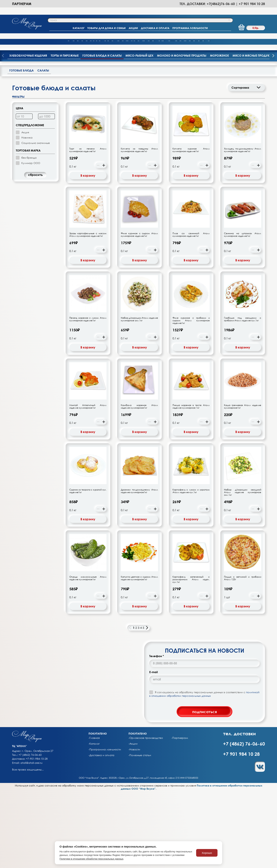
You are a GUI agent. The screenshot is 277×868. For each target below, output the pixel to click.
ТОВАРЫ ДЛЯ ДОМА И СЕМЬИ (107, 28)
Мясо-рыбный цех (139, 132)
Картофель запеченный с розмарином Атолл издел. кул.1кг (191, 656)
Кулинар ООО (31, 240)
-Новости (134, 826)
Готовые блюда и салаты (102, 132)
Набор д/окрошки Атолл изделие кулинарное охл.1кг (139, 396)
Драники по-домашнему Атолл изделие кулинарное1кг (139, 568)
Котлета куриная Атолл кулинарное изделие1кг (191, 227)
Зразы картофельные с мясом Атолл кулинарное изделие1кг (88, 312)
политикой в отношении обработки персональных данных (204, 771)
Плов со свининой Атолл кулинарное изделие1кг (191, 312)
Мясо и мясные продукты (253, 132)
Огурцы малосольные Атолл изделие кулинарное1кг (88, 655)
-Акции (133, 821)
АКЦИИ (133, 28)
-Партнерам (180, 815)
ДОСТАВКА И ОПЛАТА (155, 28)
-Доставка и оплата (101, 832)
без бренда (29, 234)
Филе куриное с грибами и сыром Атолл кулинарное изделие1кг (191, 397)
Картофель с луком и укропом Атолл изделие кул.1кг (191, 568)
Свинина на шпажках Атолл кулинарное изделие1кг (243, 312)
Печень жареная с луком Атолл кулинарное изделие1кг (88, 396)
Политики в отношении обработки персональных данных (91, 859)
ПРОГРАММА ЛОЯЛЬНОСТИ (190, 28)
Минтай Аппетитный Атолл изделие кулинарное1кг (88, 483)
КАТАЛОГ (79, 28)
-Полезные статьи (140, 832)
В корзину (88, 252)
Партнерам (22, 4)
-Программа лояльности (105, 826)
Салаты (43, 147)
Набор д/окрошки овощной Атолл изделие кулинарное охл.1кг (243, 569)
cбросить (35, 252)
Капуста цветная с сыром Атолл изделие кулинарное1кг (139, 655)
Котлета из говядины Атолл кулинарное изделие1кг (139, 227)
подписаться (204, 789)
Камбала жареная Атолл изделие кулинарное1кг (139, 483)
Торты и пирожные (65, 132)
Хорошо (207, 853)
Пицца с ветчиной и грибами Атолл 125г (243, 655)
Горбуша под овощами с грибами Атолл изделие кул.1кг (243, 396)
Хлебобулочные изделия (28, 132)
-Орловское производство (146, 815)
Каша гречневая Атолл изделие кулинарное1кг (243, 483)
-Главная (94, 815)
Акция (25, 209)
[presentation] (273, 133)
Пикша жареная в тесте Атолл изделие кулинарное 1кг (191, 483)
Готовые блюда (21, 147)
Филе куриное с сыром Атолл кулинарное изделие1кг (139, 312)
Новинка (27, 214)
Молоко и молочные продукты (182, 132)
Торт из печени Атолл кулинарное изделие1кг (88, 227)
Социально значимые (36, 220)
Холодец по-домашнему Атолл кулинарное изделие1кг (243, 227)
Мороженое (219, 132)
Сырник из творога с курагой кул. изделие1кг (88, 568)
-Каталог (94, 821)
